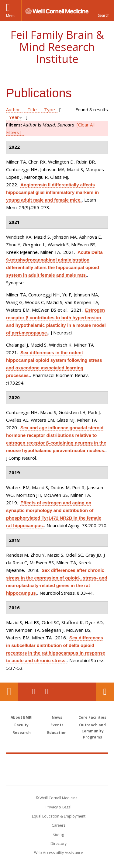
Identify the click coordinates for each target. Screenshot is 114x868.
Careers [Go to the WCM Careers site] (59, 825)
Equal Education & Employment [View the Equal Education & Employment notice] (59, 816)
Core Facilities (92, 717)
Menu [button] (11, 16)
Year (14, 117)
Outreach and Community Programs (92, 731)
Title (32, 109)
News (57, 717)
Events (57, 725)
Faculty (21, 725)
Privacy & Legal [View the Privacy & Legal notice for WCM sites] (59, 807)
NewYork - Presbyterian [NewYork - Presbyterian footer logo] (57, 776)
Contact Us (105, 692)
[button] (103, 11)
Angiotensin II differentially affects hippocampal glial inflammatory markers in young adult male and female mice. (52, 192)
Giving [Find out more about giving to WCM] (59, 834)
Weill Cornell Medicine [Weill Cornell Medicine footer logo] (57, 763)
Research (22, 733)
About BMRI (22, 717)
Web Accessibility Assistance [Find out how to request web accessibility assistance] (59, 853)
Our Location (9, 692)
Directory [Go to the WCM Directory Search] (59, 844)
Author (13, 109)
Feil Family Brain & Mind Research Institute (57, 47)
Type (50, 109)
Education (57, 733)
